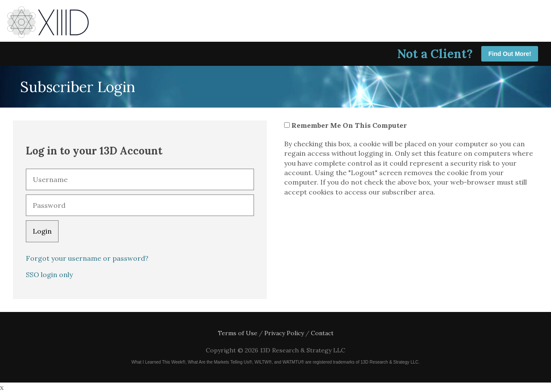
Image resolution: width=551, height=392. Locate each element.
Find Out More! (510, 54)
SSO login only (49, 275)
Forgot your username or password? (87, 258)
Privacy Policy (284, 333)
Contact (322, 333)
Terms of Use (238, 333)
